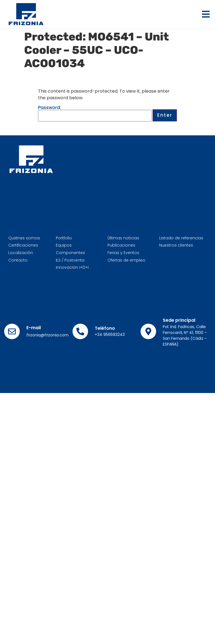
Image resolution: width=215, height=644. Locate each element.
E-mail (34, 328)
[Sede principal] (148, 331)
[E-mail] (12, 331)
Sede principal (179, 320)
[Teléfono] (80, 331)
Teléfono (105, 328)
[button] (206, 14)
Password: (95, 113)
